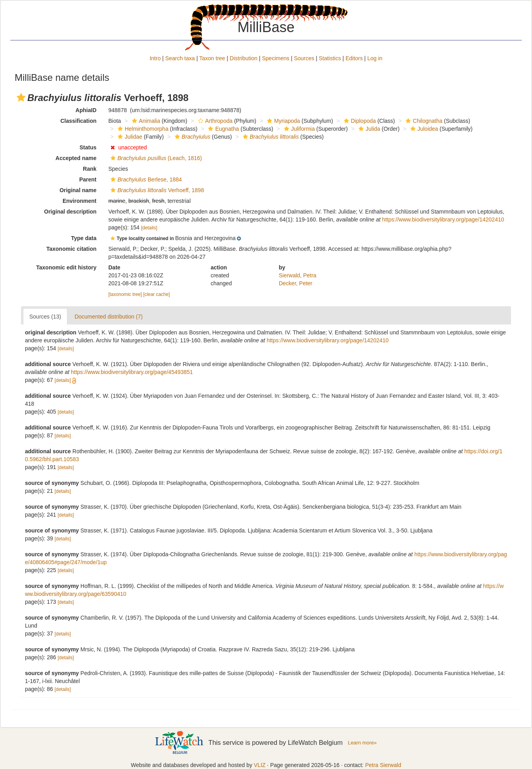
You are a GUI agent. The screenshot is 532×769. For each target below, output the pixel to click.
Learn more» (362, 743)
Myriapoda (282, 121)
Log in (375, 58)
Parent (88, 179)
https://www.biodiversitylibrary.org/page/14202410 (443, 219)
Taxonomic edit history (66, 267)
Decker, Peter (296, 283)
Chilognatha (423, 121)
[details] (149, 228)
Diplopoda (359, 121)
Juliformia (298, 129)
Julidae (129, 137)
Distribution (244, 58)
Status (88, 147)
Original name (78, 190)
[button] (21, 97)
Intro (155, 58)
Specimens (276, 58)
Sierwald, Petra (298, 275)
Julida (368, 129)
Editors (354, 58)
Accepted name (76, 158)
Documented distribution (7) (109, 317)
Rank (90, 169)
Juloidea (423, 129)
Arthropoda (214, 121)
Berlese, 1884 (145, 179)
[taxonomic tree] (125, 294)
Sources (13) (45, 317)
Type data (84, 238)
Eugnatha (222, 129)
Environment (80, 201)
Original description (70, 212)
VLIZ (260, 765)
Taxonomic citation (72, 249)
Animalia (145, 121)
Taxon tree (212, 58)
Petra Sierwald (383, 765)
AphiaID (86, 110)
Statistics (330, 58)
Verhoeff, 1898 (156, 190)
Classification (78, 121)
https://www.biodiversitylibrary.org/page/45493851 (132, 372)
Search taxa (180, 58)
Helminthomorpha (142, 129)
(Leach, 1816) (155, 158)
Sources (304, 58)
